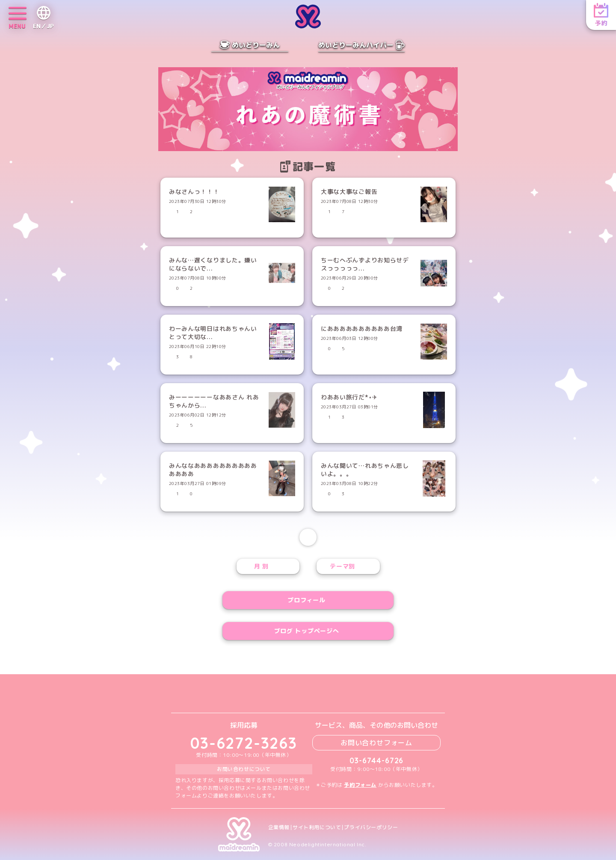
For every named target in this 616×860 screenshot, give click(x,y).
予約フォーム (360, 785)
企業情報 (279, 827)
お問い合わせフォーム (376, 743)
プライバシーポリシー (371, 827)
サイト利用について (317, 827)
